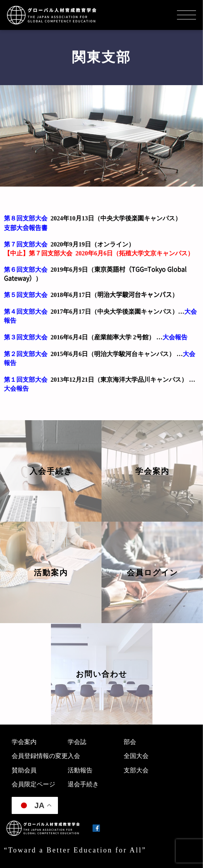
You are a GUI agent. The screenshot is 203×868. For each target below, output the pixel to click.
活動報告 (80, 770)
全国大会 (136, 756)
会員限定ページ (33, 784)
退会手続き (83, 784)
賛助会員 (24, 770)
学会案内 (24, 742)
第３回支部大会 (26, 337)
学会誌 (77, 742)
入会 (74, 756)
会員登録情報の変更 (40, 756)
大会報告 (175, 337)
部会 (130, 742)
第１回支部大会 (26, 380)
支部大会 (136, 770)
